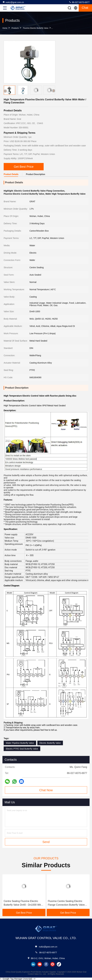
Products (15, 28)
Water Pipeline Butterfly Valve (20, 743)
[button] (54, 91)
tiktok (59, 964)
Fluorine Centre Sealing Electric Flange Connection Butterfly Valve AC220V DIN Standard (66, 903)
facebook (46, 964)
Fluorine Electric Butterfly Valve (36, 28)
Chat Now (46, 790)
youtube (40, 964)
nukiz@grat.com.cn (13, 2)
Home (5, 28)
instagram (53, 964)
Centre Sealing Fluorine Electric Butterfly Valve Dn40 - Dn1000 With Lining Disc (23, 903)
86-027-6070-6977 (79, 2)
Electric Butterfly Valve (50, 743)
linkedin (33, 964)
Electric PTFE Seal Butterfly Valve (22, 749)
